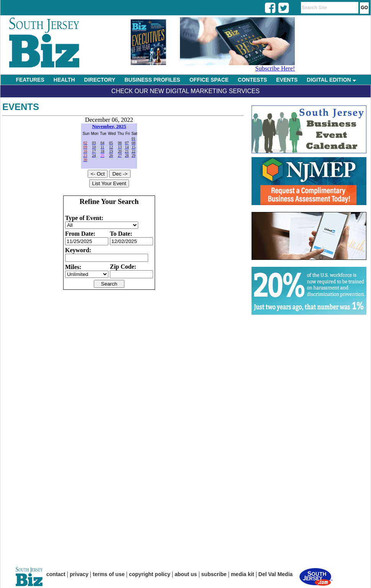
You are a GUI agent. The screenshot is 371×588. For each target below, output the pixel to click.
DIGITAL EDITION (331, 80)
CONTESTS (252, 80)
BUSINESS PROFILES (152, 80)
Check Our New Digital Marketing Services (185, 91)
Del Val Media (275, 574)
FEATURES (30, 80)
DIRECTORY (100, 80)
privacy (79, 574)
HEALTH (64, 80)
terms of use (109, 574)
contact (56, 574)
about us (186, 574)
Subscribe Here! (275, 68)
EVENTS (287, 80)
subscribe (214, 574)
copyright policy (150, 574)
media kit (243, 574)
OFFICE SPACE (209, 80)
